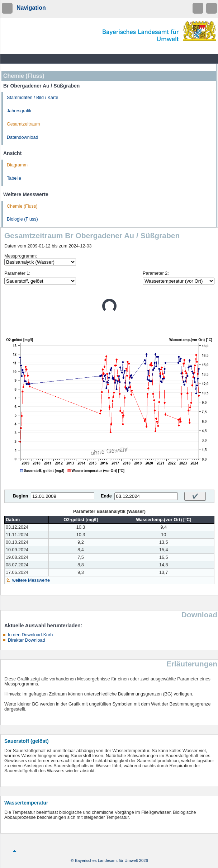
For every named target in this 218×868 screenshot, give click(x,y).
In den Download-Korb (30, 635)
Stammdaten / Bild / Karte (33, 98)
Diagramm (17, 165)
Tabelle (14, 178)
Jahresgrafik (19, 111)
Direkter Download (27, 640)
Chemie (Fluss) (22, 206)
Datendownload (23, 137)
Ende (106, 496)
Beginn (21, 496)
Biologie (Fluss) (22, 219)
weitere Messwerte (31, 580)
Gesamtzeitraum (23, 124)
